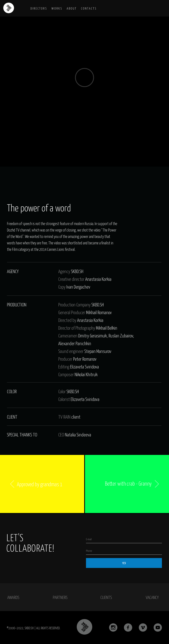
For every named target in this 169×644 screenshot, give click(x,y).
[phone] (124, 551)
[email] (124, 539)
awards (13, 597)
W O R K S (57, 8)
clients (106, 597)
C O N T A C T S (89, 8)
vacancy (152, 597)
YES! (124, 563)
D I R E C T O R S (39, 8)
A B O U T (71, 8)
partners (60, 597)
